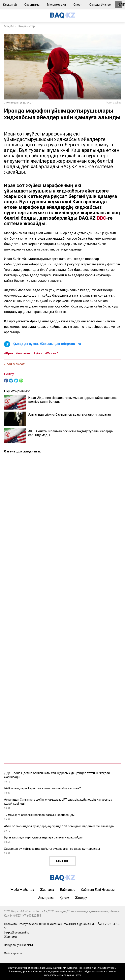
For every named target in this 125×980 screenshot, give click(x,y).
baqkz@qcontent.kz (17, 932)
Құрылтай (10, 5)
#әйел (38, 353)
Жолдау (81, 898)
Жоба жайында (22, 890)
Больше (63, 861)
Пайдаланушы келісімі (19, 945)
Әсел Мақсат (14, 364)
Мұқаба (9, 26)
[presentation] (118, 5)
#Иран (8, 353)
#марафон (23, 353)
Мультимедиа (56, 5)
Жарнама (47, 890)
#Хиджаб (52, 353)
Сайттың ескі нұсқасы (98, 890)
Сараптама (32, 5)
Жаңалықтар (26, 26)
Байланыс (68, 890)
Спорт (78, 5)
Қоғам (64, 898)
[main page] (63, 17)
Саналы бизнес (100, 5)
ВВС (101, 218)
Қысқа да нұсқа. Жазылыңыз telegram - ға (47, 344)
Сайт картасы (13, 953)
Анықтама (46, 898)
